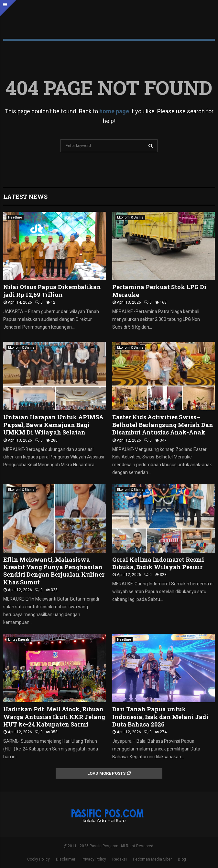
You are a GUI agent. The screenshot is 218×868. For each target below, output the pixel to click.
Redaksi (120, 859)
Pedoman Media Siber (152, 859)
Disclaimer (66, 859)
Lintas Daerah (19, 640)
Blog (182, 859)
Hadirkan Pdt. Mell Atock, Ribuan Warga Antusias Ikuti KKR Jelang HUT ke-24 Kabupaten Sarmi (54, 717)
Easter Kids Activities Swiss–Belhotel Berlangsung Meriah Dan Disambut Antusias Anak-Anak (163, 425)
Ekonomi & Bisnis (130, 217)
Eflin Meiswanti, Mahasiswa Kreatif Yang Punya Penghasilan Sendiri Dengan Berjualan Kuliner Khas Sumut (54, 571)
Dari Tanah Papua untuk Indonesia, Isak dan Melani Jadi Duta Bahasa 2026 (160, 717)
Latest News (25, 197)
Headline (15, 217)
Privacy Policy (94, 859)
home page (114, 111)
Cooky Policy (38, 859)
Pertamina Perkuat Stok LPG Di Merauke (159, 291)
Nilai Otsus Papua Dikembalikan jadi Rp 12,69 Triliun (52, 291)
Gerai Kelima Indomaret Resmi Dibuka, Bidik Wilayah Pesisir (158, 563)
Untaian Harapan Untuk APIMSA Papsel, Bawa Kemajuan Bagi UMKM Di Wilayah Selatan (53, 425)
